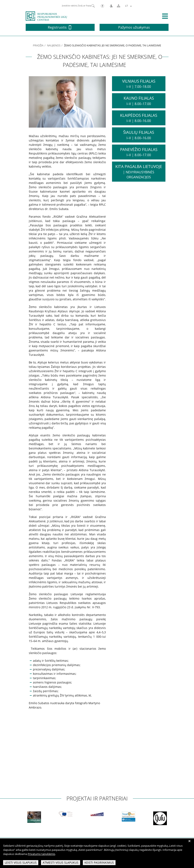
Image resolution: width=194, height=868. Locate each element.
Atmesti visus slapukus (61, 863)
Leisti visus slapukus (21, 863)
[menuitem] (128, 6)
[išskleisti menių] (165, 16)
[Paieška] (93, 6)
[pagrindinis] (46, 16)
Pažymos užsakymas (134, 27)
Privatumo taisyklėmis (41, 854)
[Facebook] (102, 6)
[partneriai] (27, 818)
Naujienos (54, 45)
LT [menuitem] (127, 6)
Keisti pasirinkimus (99, 863)
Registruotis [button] (60, 27)
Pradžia (38, 45)
